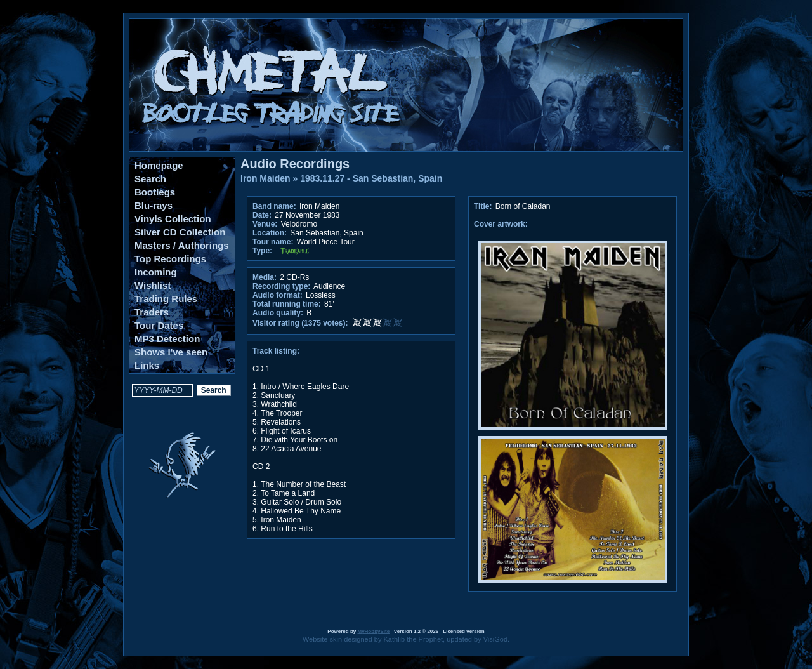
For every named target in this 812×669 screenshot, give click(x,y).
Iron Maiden (265, 178)
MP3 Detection (167, 339)
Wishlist (153, 285)
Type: (262, 251)
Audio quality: (278, 313)
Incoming (156, 272)
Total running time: (287, 304)
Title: (484, 206)
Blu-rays (154, 205)
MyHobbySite (373, 631)
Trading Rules (166, 299)
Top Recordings (170, 259)
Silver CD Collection (180, 232)
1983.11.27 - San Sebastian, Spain (371, 178)
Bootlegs (155, 192)
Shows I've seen (171, 352)
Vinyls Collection (173, 219)
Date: (262, 215)
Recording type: (281, 286)
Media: (265, 277)
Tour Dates (159, 325)
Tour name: (273, 242)
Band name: (274, 206)
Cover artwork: (501, 224)
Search (150, 179)
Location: (270, 233)
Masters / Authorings (182, 245)
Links (147, 365)
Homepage (159, 165)
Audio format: (278, 295)
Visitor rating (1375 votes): (300, 323)
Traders (152, 312)
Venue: (265, 224)
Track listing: (276, 351)
